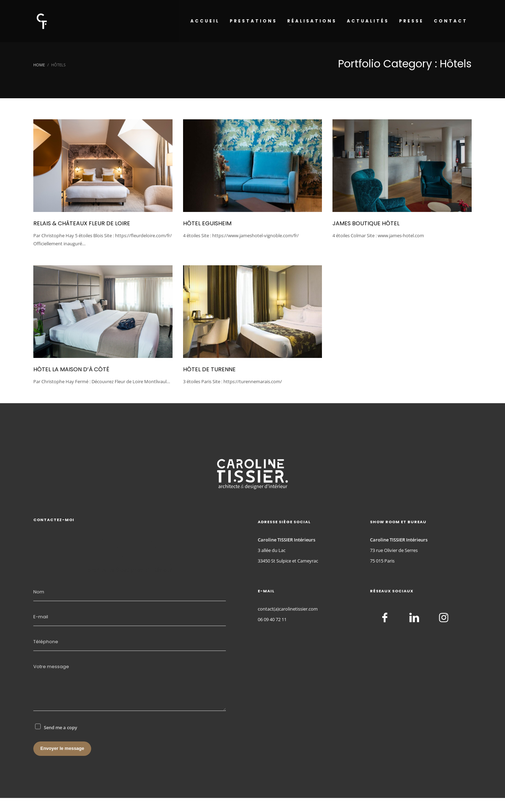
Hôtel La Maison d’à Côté (71, 369)
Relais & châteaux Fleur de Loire (82, 223)
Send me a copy (60, 727)
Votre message (51, 667)
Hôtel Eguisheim (207, 223)
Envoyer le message (62, 748)
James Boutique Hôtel (366, 223)
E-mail (41, 617)
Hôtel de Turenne (209, 369)
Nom (39, 592)
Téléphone (46, 642)
